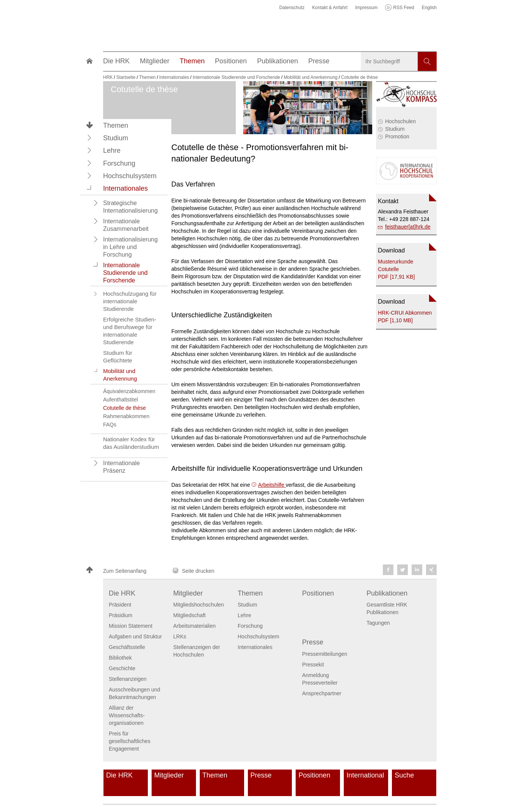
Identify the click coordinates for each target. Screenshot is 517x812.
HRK (108, 77)
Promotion (397, 136)
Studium (395, 129)
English (429, 8)
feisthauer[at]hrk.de (408, 227)
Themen (116, 125)
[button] (89, 138)
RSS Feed (403, 8)
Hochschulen (400, 121)
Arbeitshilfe (272, 485)
